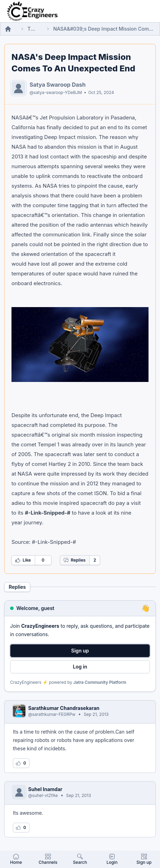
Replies (74, 560)
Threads (32, 29)
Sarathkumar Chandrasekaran (64, 708)
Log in (80, 667)
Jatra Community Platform (100, 682)
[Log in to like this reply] (21, 763)
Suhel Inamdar (45, 789)
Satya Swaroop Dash (58, 85)
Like (23, 560)
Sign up (80, 651)
